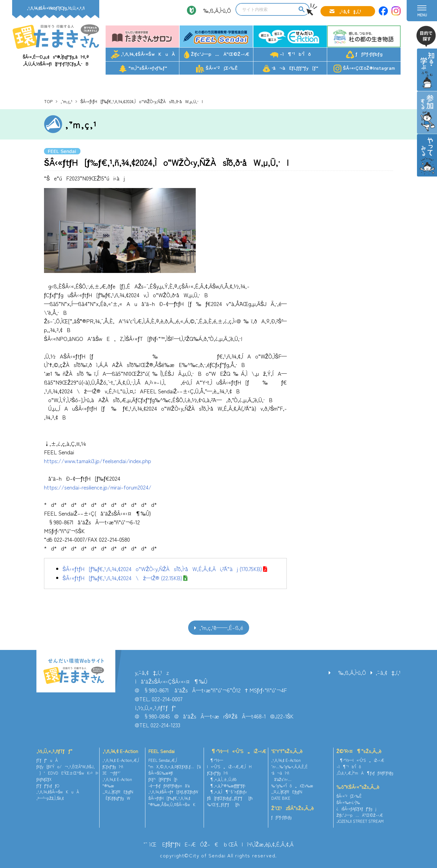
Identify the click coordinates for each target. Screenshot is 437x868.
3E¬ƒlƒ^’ (112, 773)
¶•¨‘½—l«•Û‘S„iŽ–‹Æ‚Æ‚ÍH (229, 763)
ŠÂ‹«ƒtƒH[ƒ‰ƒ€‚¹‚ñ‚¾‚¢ (169, 798)
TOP (48, 101)
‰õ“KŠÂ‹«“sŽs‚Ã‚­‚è (358, 787)
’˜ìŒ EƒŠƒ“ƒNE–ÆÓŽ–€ (181, 844)
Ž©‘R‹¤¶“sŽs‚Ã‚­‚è (359, 751)
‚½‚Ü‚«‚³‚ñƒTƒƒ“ (54, 751)
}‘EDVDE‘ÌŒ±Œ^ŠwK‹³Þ (67, 773)
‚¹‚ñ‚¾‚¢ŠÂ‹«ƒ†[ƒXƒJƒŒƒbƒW (173, 792)
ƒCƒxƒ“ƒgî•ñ (113, 767)
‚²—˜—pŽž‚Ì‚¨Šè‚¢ (50, 798)
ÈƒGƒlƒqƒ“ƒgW (116, 798)
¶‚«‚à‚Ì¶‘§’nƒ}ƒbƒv (227, 792)
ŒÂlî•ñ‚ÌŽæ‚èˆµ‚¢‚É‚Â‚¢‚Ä (261, 844)
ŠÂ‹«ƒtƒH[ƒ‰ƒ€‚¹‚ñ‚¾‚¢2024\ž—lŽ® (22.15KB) (122, 578)
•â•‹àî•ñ (280, 773)
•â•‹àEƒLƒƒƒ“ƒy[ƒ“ (291, 68)
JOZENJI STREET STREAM (360, 821)
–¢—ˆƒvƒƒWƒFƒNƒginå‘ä (169, 786)
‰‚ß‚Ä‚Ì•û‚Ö (215, 10)
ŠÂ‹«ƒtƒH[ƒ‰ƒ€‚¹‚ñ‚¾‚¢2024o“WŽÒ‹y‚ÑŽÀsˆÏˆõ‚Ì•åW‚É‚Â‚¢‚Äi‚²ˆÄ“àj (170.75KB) (162, 569)
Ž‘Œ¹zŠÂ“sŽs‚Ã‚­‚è (293, 808)
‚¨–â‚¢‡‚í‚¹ (350, 11)
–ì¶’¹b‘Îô (290, 54)
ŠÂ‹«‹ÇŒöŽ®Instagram (364, 69)
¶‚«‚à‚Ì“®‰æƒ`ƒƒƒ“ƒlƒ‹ (226, 786)
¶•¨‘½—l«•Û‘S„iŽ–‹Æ (237, 751)
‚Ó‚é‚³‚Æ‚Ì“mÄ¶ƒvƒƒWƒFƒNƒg (365, 773)
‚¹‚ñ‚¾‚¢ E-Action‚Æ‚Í (121, 760)
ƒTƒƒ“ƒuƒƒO (48, 786)
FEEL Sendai (161, 751)
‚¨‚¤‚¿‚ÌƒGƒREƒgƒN (118, 792)
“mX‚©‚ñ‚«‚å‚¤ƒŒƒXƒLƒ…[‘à (175, 767)
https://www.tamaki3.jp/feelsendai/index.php (98, 461)
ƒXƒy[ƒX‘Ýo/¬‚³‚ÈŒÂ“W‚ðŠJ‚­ (66, 767)
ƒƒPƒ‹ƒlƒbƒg (364, 55)
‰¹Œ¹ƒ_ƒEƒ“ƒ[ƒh (223, 804)
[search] (266, 9)
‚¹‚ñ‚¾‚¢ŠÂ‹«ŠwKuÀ (143, 55)
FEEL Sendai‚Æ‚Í (163, 760)
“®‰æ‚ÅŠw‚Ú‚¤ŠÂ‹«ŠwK (172, 804)
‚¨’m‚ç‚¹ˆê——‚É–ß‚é (221, 627)
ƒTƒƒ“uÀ (47, 760)
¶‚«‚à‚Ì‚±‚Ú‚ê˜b (222, 779)
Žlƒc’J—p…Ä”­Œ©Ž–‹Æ (217, 55)
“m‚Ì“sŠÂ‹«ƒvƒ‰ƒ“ (143, 69)
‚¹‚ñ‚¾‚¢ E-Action (120, 751)
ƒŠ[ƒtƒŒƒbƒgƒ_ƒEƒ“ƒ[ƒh (230, 798)
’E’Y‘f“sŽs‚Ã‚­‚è (287, 751)
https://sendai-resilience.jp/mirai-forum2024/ (98, 487)
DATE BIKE (281, 798)
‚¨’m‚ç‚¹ (66, 101)
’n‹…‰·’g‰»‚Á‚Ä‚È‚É (290, 767)
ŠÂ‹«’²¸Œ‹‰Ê (217, 69)
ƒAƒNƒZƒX (44, 779)
